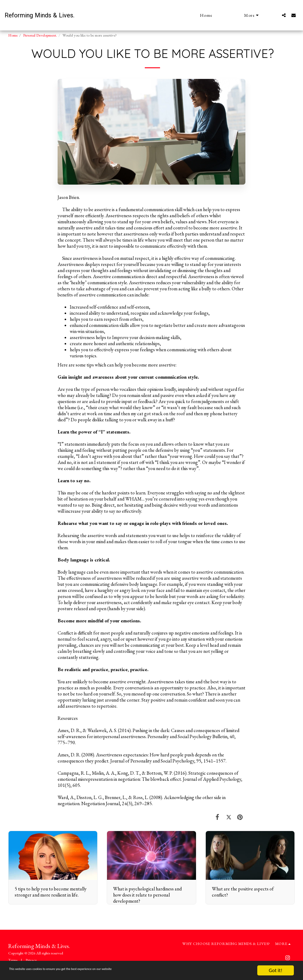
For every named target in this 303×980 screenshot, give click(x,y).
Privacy (31, 960)
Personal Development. (40, 35)
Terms (13, 960)
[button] (284, 15)
